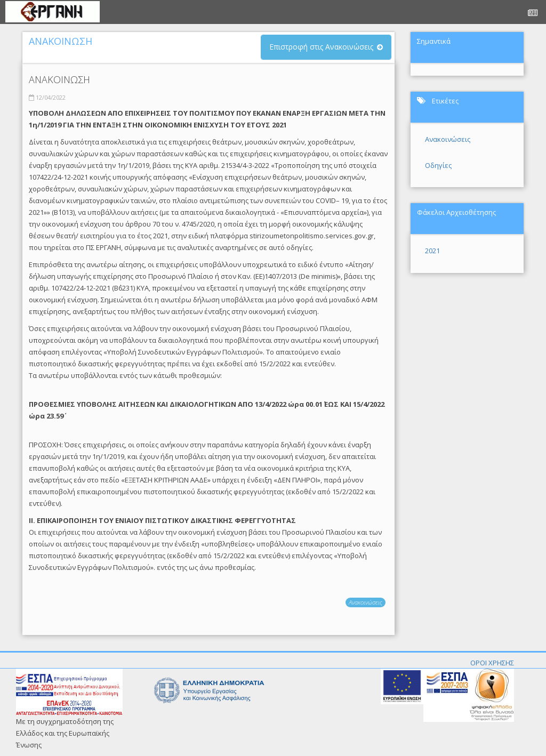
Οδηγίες (438, 165)
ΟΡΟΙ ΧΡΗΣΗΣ (492, 663)
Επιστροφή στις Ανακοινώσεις (321, 47)
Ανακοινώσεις (366, 602)
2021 (432, 251)
